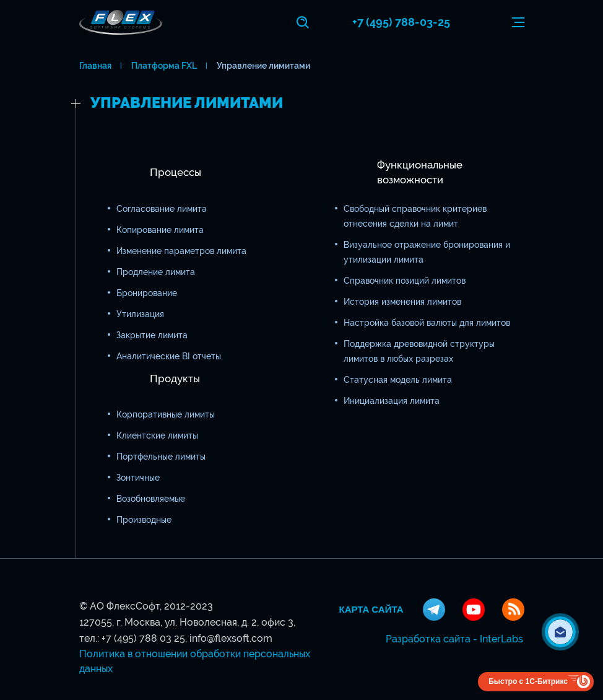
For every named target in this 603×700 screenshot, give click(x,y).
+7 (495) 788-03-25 (401, 22)
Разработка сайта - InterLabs (454, 639)
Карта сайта (371, 610)
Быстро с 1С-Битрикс (528, 681)
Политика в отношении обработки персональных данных (195, 661)
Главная (95, 66)
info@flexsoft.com (231, 638)
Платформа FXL (164, 66)
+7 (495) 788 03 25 (143, 638)
